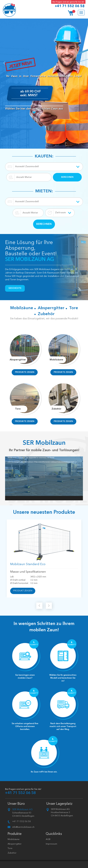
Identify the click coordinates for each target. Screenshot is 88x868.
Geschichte (15, 288)
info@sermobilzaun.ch (23, 827)
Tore (10, 848)
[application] (44, 478)
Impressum (51, 844)
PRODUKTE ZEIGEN (25, 372)
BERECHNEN (67, 177)
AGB (48, 839)
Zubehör (12, 853)
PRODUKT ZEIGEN (23, 591)
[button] (3, 84)
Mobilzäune (14, 839)
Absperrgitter (15, 844)
